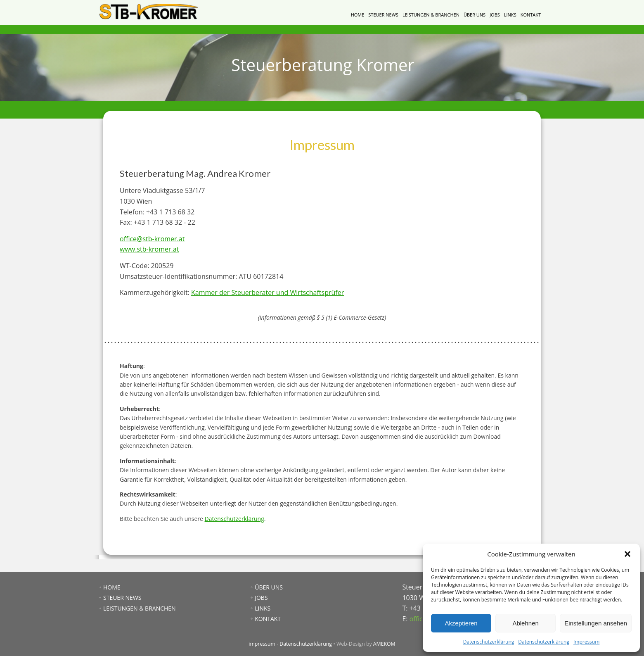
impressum (262, 644)
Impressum (586, 642)
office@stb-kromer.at (152, 239)
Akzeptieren (461, 623)
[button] (627, 554)
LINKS (510, 15)
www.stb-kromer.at (149, 249)
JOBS (495, 15)
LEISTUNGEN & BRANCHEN (431, 15)
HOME (358, 15)
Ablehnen (525, 623)
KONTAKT (531, 15)
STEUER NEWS (383, 15)
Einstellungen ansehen (596, 623)
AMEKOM (384, 644)
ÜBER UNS (475, 15)
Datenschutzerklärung (489, 642)
